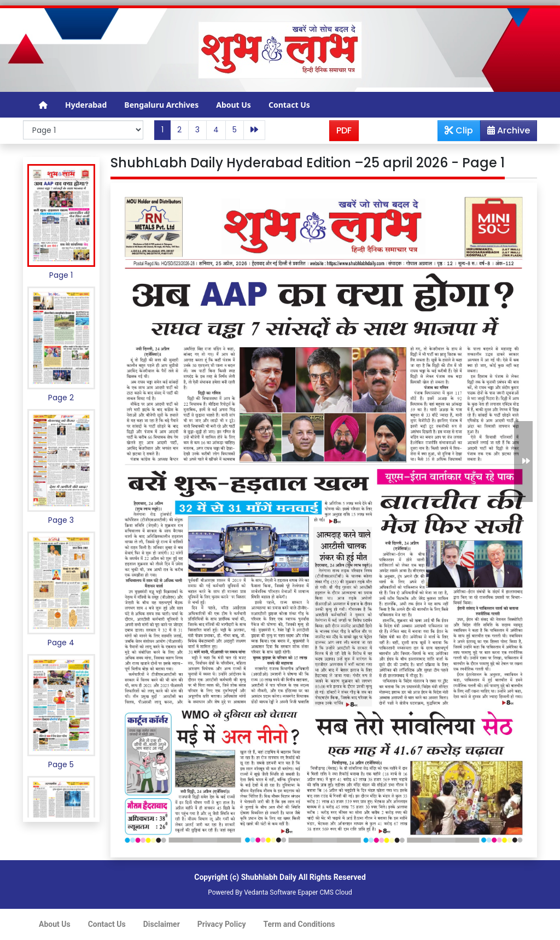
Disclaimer (162, 924)
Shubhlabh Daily (269, 877)
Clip (459, 130)
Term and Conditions (299, 924)
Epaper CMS (316, 892)
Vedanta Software (270, 892)
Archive (505, 132)
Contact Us (289, 105)
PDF (344, 130)
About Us (234, 105)
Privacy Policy (222, 924)
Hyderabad (86, 105)
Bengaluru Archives (161, 105)
